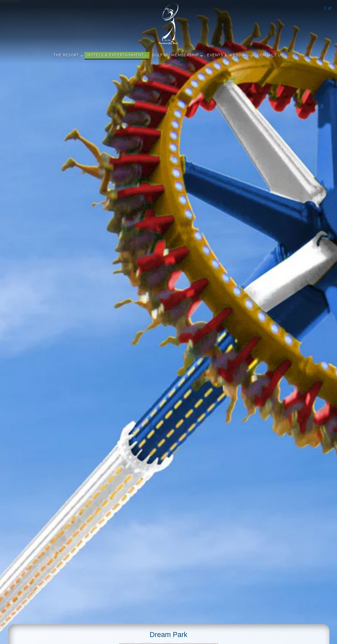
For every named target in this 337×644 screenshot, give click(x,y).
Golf (157, 55)
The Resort (66, 55)
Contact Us (270, 55)
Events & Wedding (228, 55)
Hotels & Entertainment (116, 55)
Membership (185, 55)
